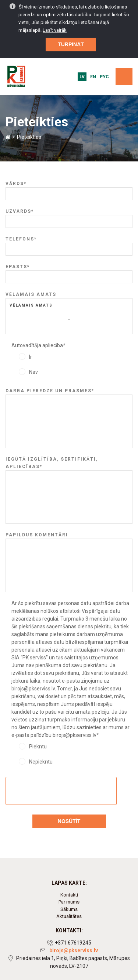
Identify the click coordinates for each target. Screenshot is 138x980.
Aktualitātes (69, 916)
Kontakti (69, 895)
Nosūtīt (69, 821)
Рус (104, 77)
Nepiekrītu (41, 762)
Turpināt (71, 44)
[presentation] (61, 791)
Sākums (69, 909)
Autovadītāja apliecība (38, 345)
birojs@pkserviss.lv (74, 950)
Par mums (69, 902)
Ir (31, 357)
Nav (33, 372)
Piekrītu (38, 747)
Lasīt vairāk (55, 30)
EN (93, 77)
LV (82, 77)
